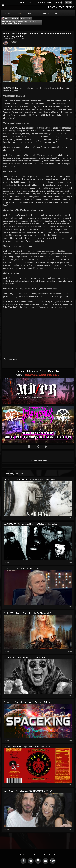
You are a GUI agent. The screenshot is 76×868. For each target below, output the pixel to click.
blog (20, 13)
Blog (7, 19)
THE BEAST (14, 41)
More (58, 13)
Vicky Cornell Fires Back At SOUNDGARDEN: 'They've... (30, 791)
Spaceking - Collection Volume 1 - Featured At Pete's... (29, 702)
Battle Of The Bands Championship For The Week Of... (29, 613)
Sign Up (69, 2)
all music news (26, 19)
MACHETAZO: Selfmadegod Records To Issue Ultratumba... (31, 524)
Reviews (21, 371)
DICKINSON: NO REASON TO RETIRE (22, 569)
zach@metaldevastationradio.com (42, 375)
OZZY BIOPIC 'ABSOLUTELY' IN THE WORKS (25, 658)
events (45, 13)
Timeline (7, 13)
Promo (43, 371)
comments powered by (38, 460)
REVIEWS (70, 7)
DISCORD (53, 7)
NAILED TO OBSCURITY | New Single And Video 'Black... (30, 480)
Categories (15, 19)
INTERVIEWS (39, 2)
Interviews (33, 371)
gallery (32, 13)
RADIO (57, 2)
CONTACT (22, 2)
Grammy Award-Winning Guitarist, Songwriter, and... (27, 747)
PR (30, 2)
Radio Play (54, 371)
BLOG (50, 2)
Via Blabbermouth (11, 359)
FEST (61, 7)
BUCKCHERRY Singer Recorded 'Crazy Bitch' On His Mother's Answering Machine (19, 23)
